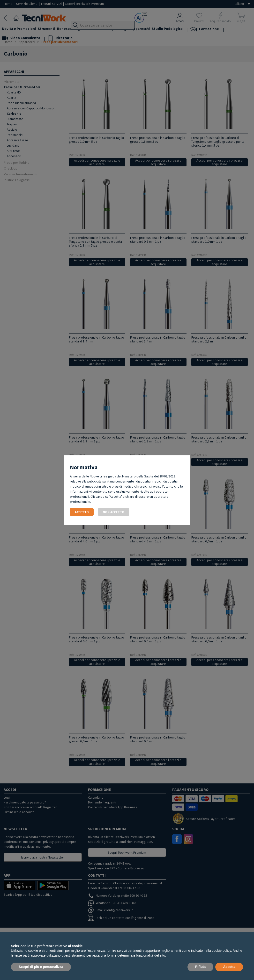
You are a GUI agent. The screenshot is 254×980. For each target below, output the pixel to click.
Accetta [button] (229, 967)
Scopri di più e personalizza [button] (41, 967)
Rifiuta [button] (201, 967)
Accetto (82, 512)
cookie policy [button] (221, 951)
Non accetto (114, 512)
